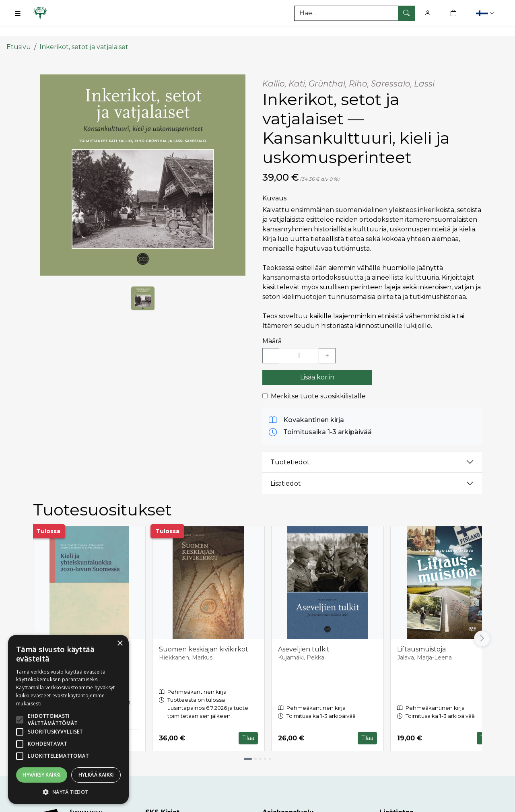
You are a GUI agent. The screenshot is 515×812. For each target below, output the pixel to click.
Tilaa (248, 724)
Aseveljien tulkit (304, 636)
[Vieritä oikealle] (482, 625)
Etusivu (19, 33)
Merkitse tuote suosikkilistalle (318, 382)
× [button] (120, 644)
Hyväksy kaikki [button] (42, 775)
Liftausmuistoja (421, 636)
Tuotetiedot (290, 448)
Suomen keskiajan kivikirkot (204, 636)
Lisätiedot (286, 470)
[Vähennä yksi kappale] (271, 342)
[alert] (68, 719)
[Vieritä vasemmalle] (33, 625)
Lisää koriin (317, 364)
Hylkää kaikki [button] (96, 775)
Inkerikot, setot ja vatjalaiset (84, 33)
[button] (486, 13)
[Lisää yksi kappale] (327, 342)
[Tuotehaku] (354, 13)
